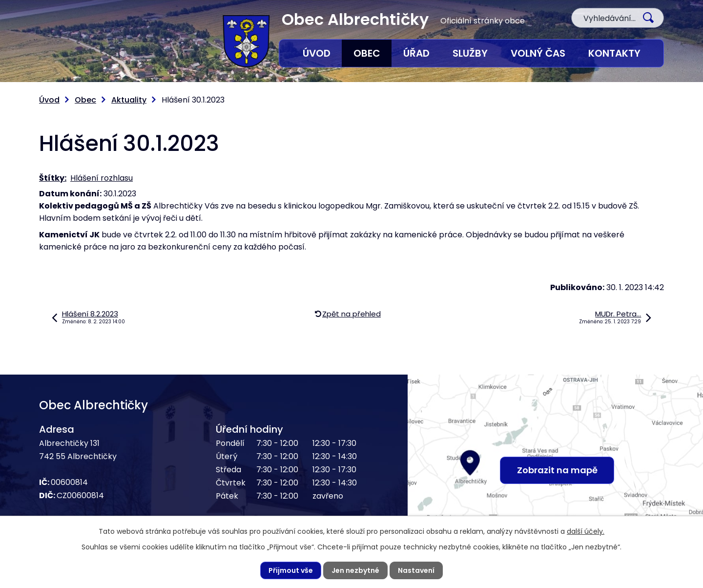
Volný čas (538, 53)
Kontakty (614, 53)
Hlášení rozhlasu (102, 178)
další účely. (586, 531)
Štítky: (53, 178)
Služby (470, 53)
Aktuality (129, 100)
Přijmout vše (291, 570)
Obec (367, 53)
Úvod (317, 53)
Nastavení (416, 570)
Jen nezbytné (355, 570)
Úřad (416, 53)
